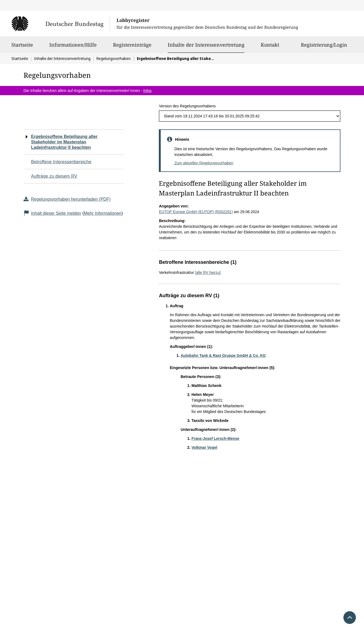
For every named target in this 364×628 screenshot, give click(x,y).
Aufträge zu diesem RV (54, 176)
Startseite (22, 47)
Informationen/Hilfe (73, 47)
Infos (147, 91)
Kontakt (270, 47)
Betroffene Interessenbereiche (61, 162)
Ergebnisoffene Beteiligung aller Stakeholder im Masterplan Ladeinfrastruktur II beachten (64, 142)
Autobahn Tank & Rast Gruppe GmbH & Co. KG (223, 355)
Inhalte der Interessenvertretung (206, 45)
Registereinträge (132, 47)
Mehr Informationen (103, 213)
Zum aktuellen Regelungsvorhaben (204, 163)
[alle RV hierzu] (208, 273)
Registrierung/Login (324, 47)
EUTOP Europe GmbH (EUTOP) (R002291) (196, 212)
